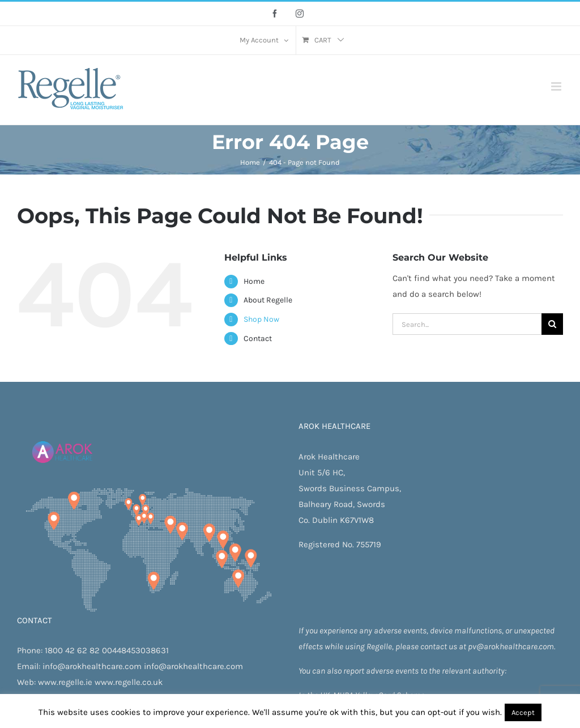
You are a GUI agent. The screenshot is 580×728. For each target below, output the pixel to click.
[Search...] (467, 324)
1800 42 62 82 (72, 650)
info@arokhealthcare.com (92, 666)
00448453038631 (135, 650)
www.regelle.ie (65, 682)
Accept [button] (523, 712)
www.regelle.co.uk (129, 682)
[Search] (552, 324)
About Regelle (268, 300)
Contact (258, 339)
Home (254, 281)
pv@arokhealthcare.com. (511, 646)
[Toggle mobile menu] (557, 86)
